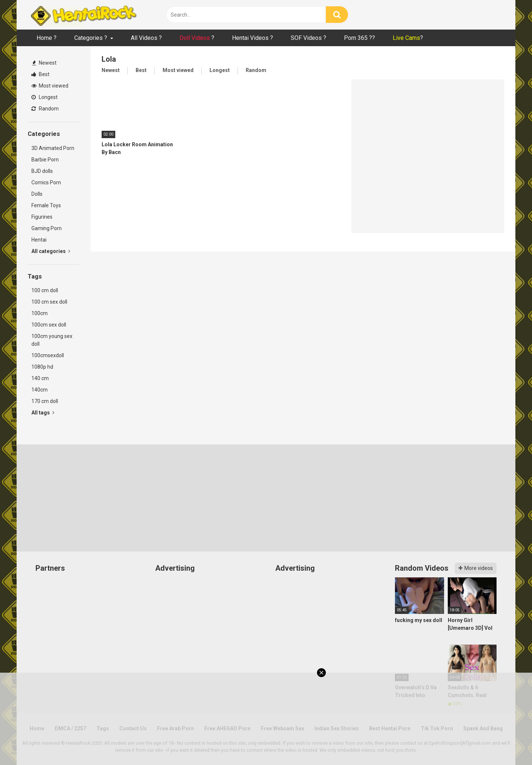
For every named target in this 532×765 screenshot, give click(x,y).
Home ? (47, 38)
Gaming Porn (47, 228)
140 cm (40, 378)
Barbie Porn (45, 160)
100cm (40, 313)
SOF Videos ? (308, 38)
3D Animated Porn (53, 148)
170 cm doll (45, 401)
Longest (45, 97)
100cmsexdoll (48, 355)
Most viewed (50, 86)
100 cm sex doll (49, 302)
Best (40, 74)
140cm (40, 390)
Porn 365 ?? (359, 38)
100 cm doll (45, 290)
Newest (44, 63)
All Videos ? (146, 38)
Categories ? (91, 38)
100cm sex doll (49, 325)
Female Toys (46, 205)
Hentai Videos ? (253, 38)
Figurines (42, 217)
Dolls (37, 194)
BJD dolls (42, 171)
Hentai (39, 240)
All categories (51, 251)
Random (45, 109)
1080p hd (42, 367)
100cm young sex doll (52, 340)
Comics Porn (46, 182)
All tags (43, 413)
